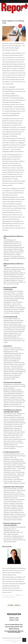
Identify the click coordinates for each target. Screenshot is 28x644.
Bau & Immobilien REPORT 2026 (14, 627)
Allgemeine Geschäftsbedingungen (16, 632)
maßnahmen (20, 595)
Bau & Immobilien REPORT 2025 (14, 625)
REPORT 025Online (14, 629)
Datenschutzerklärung (11, 631)
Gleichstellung (12, 597)
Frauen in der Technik (6, 597)
